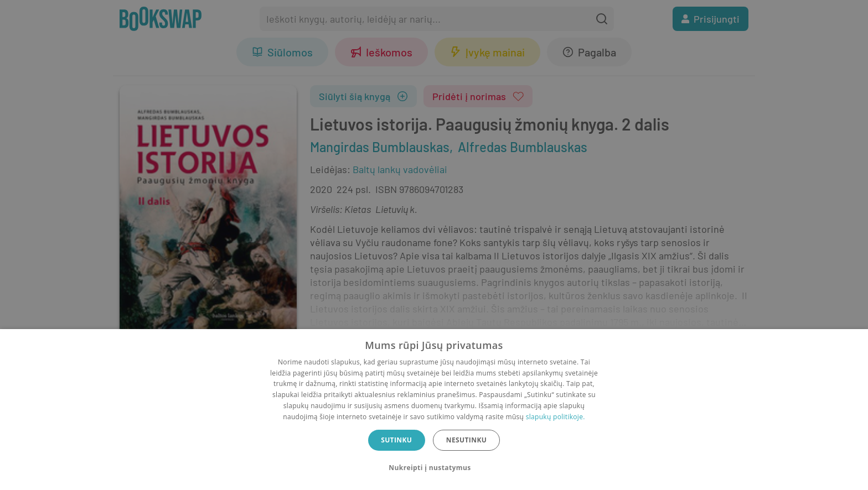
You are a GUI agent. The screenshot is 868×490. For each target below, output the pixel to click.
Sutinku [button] (396, 440)
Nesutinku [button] (466, 440)
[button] (434, 468)
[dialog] (434, 410)
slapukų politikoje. (556, 417)
